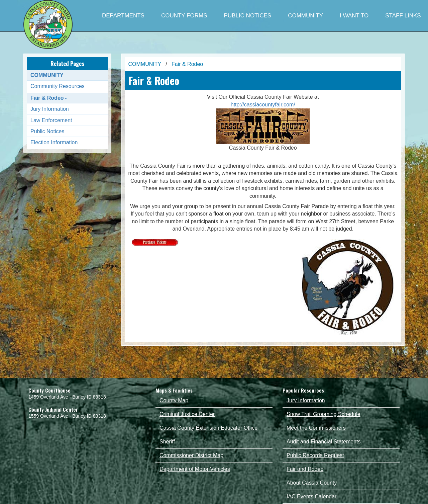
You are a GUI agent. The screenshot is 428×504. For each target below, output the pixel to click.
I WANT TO (354, 16)
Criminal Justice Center (187, 414)
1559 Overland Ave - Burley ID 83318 (67, 416)
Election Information (54, 142)
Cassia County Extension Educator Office (208, 428)
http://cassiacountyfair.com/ (263, 105)
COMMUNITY (305, 16)
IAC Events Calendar (311, 496)
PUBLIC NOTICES (247, 16)
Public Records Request (315, 455)
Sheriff (167, 442)
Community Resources (58, 86)
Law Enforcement (51, 120)
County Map (174, 400)
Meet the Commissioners (316, 428)
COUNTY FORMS (184, 16)
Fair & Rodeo (49, 98)
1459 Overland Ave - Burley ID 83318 (67, 397)
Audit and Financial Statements (324, 442)
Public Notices (47, 131)
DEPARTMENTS (123, 16)
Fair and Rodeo (305, 469)
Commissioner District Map (191, 455)
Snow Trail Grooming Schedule (324, 414)
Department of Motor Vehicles (195, 469)
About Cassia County (312, 483)
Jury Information (50, 109)
